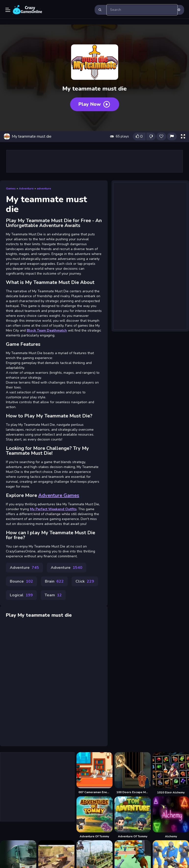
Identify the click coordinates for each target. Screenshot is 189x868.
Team (53, 595)
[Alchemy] (171, 817)
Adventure (26, 188)
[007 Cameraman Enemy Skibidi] (95, 773)
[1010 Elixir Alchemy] (171, 773)
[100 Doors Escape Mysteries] (133, 773)
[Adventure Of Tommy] (133, 817)
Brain (54, 581)
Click (85, 581)
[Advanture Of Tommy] (95, 817)
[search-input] (142, 10)
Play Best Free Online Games (27, 10)
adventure (44, 188)
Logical (21, 595)
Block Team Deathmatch (47, 330)
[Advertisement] (95, 161)
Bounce (21, 581)
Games (11, 188)
